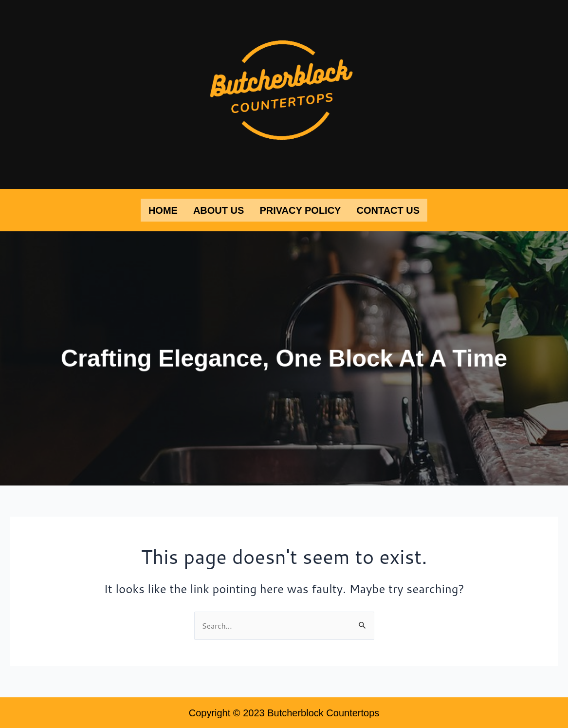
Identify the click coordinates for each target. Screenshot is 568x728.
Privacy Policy (300, 209)
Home (163, 209)
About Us (219, 209)
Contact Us (388, 209)
